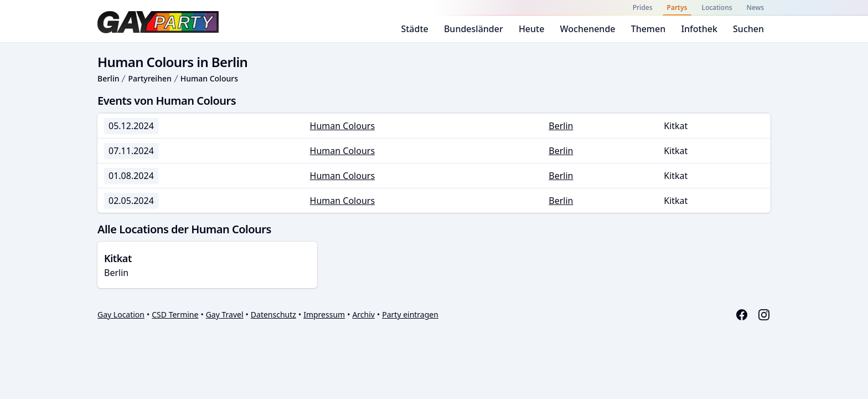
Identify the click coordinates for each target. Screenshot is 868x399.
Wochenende (588, 29)
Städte (414, 29)
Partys (677, 7)
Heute (532, 29)
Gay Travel (225, 314)
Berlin (108, 78)
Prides (643, 7)
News (755, 7)
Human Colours (209, 78)
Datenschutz (273, 314)
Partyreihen (149, 78)
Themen (649, 29)
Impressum (324, 314)
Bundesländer (474, 29)
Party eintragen (410, 314)
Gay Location (121, 314)
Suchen (748, 29)
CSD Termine (175, 314)
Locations (717, 7)
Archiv (363, 314)
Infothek (699, 29)
